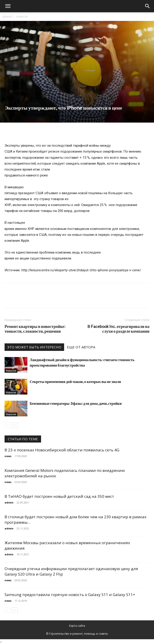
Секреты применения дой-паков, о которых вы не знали (75, 381)
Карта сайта (77, 626)
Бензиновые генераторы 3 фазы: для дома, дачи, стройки (76, 403)
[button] (8, 6)
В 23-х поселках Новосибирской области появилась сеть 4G (62, 450)
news (8, 456)
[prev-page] (7, 425)
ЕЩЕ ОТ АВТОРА (81, 347)
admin (9, 502)
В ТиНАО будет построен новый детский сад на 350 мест (59, 496)
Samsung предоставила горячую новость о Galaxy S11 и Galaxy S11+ (70, 595)
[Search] (148, 6)
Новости (22, 16)
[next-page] (15, 425)
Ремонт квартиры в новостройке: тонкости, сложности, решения (35, 329)
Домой (7, 16)
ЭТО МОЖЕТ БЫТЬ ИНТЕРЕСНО (34, 347)
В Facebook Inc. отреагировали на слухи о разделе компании (118, 329)
